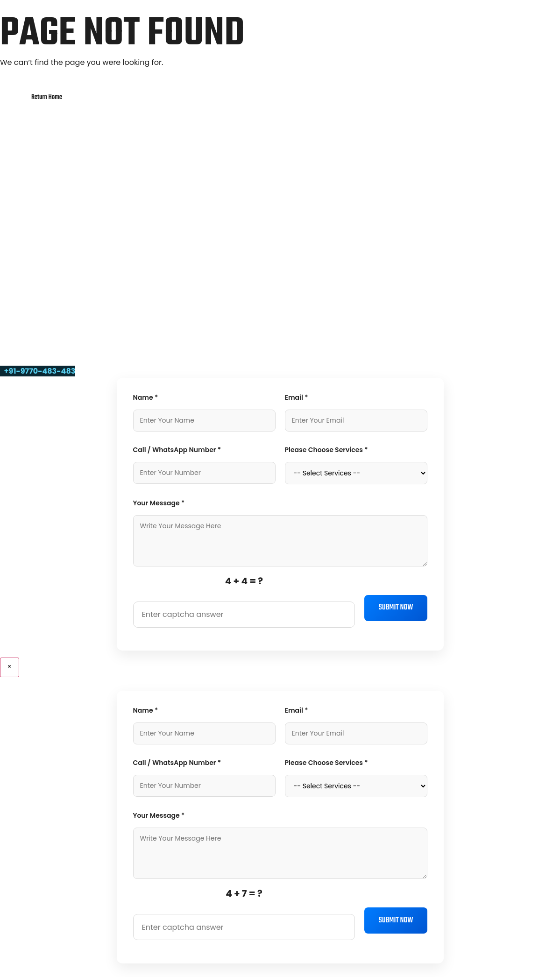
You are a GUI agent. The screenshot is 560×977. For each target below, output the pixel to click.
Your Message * (159, 503)
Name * (146, 397)
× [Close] (10, 667)
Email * (297, 397)
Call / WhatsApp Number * (177, 450)
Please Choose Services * (326, 450)
